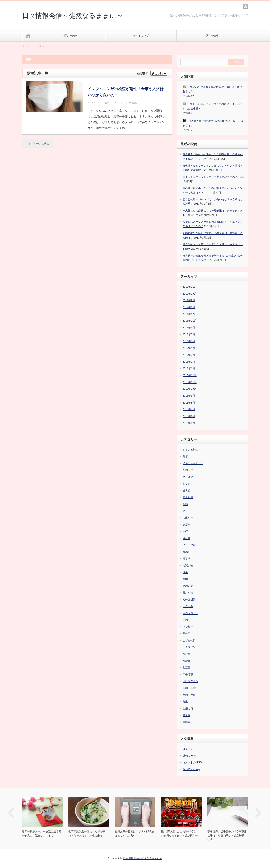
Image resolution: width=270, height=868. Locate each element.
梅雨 (185, 579)
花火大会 (188, 606)
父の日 (186, 620)
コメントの (192, 762)
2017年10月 (190, 294)
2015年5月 (189, 423)
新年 (185, 456)
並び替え (143, 74)
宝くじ (186, 484)
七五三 (186, 667)
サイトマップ (141, 36)
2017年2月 (189, 300)
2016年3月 (189, 355)
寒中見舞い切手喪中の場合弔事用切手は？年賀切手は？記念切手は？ (227, 835)
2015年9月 (189, 396)
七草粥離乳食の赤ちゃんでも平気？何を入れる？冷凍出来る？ (87, 833)
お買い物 (188, 565)
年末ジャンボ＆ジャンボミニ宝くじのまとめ (209, 177)
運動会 (186, 722)
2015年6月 (189, 416)
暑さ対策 (188, 593)
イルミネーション (193, 463)
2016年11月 (190, 321)
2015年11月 (190, 382)
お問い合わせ (70, 36)
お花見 (186, 538)
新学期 (186, 558)
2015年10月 (190, 389)
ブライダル (189, 545)
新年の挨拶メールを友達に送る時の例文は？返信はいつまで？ (42, 833)
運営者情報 (212, 36)
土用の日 (188, 708)
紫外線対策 (189, 600)
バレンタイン (190, 681)
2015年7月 (189, 409)
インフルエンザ (123, 103)
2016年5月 (189, 341)
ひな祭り (188, 627)
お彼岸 (186, 654)
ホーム (28, 35)
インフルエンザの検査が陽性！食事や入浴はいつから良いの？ (126, 92)
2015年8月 (189, 403)
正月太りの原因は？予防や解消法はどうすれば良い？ (134, 833)
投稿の (190, 756)
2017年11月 (190, 287)
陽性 (135, 103)
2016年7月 (189, 334)
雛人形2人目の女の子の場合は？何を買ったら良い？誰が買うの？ (181, 833)
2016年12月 (190, 314)
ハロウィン (189, 647)
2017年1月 (189, 307)
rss (246, 6)
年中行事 (188, 674)
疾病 (107, 103)
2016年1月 (189, 368)
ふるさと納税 (190, 450)
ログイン (188, 749)
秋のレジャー (190, 613)
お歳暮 (186, 661)
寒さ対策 (188, 497)
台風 (185, 702)
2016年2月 (189, 362)
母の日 (186, 633)
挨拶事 (186, 525)
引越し (186, 552)
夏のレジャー (190, 586)
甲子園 (186, 715)
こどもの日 (189, 640)
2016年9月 (189, 328)
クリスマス (189, 477)
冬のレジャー (190, 470)
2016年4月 (189, 348)
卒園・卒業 (189, 695)
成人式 (186, 491)
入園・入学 (189, 688)
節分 (185, 511)
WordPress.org (191, 769)
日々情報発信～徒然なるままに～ (73, 16)
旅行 (185, 531)
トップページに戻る (37, 144)
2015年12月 (190, 375)
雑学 (185, 572)
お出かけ (188, 518)
